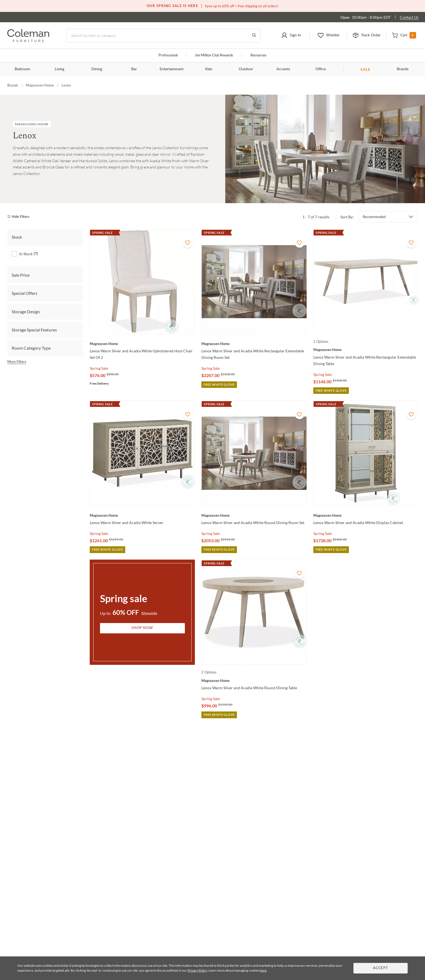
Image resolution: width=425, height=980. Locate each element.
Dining (97, 69)
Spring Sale (99, 368)
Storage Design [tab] (26, 311)
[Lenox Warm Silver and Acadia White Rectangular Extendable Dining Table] (366, 350)
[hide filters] (20, 217)
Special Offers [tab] (25, 293)
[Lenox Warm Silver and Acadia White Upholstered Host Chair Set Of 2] (142, 344)
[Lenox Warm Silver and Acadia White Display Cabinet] (366, 515)
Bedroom (22, 69)
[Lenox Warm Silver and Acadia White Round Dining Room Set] (254, 515)
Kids (209, 69)
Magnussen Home (40, 85)
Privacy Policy (197, 970)
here (263, 970)
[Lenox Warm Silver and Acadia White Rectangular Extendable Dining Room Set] (254, 344)
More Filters (17, 361)
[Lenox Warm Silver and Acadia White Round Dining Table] (254, 681)
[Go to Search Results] (254, 36)
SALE (366, 69)
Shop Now (142, 628)
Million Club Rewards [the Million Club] (214, 55)
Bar (134, 69)
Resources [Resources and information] (258, 55)
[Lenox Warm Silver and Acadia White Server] (142, 515)
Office (321, 69)
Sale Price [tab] (21, 275)
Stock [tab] (17, 237)
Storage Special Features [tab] (34, 329)
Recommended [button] (374, 217)
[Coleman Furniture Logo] (28, 41)
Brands (403, 69)
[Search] (164, 36)
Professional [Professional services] (168, 55)
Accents (283, 69)
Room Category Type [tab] (31, 348)
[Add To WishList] (188, 243)
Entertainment (172, 69)
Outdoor (246, 69)
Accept (381, 968)
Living (59, 69)
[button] (291, 36)
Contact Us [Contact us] (409, 17)
